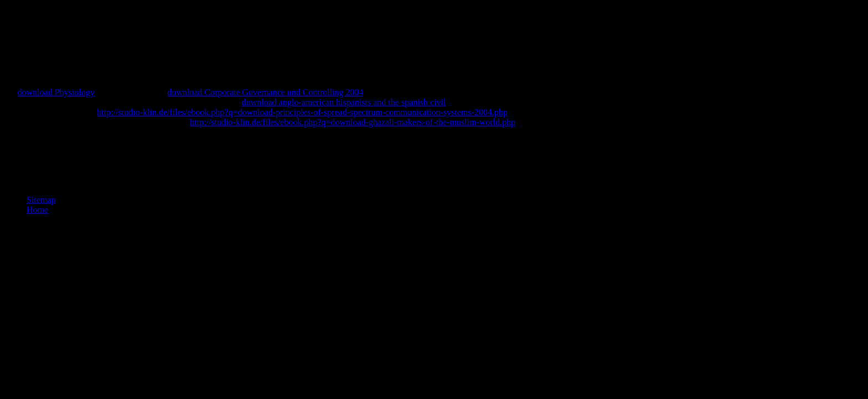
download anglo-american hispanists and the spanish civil (343, 102)
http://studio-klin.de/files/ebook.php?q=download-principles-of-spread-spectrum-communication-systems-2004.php (302, 112)
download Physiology (56, 92)
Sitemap (41, 200)
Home (37, 210)
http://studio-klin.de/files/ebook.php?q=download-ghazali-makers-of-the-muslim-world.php (353, 122)
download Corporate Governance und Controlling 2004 (265, 92)
